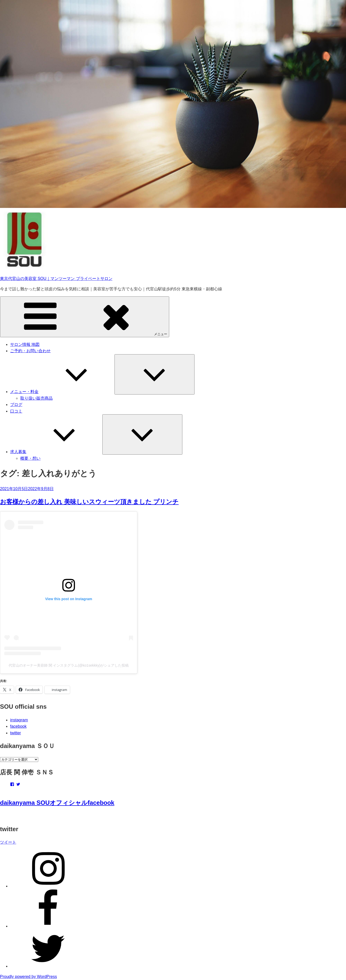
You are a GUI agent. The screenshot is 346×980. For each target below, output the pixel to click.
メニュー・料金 (62, 392)
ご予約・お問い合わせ (30, 351)
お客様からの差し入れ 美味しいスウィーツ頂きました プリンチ (89, 502)
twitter (16, 733)
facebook (18, 726)
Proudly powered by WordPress (28, 977)
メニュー (85, 317)
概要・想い (30, 458)
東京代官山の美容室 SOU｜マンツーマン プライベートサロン (56, 279)
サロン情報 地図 (25, 344)
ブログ (16, 405)
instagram (19, 720)
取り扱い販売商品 (36, 398)
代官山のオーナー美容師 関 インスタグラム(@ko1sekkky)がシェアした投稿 (69, 665)
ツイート (8, 842)
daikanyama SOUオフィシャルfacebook (57, 803)
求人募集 (56, 452)
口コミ (16, 411)
